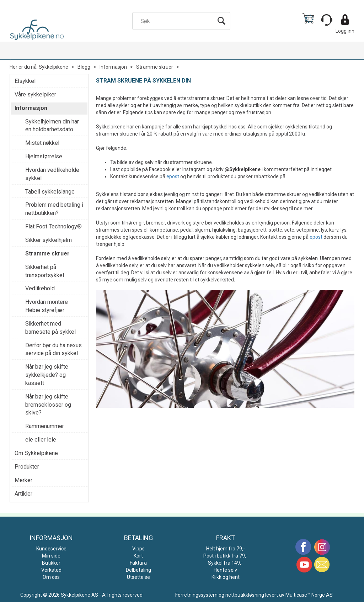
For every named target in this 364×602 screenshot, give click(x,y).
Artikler (23, 494)
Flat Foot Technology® (53, 226)
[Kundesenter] (327, 20)
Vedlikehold (40, 288)
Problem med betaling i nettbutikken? (54, 209)
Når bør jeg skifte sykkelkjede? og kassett (47, 375)
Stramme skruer (155, 67)
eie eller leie (41, 440)
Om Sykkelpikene (36, 453)
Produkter (27, 467)
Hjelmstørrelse (44, 156)
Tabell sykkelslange (50, 192)
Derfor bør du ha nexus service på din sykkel (53, 349)
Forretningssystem (196, 595)
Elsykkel (25, 81)
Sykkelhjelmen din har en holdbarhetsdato (52, 126)
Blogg (84, 67)
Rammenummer (45, 426)
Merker (23, 480)
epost (173, 176)
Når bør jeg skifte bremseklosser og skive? (48, 405)
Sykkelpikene (53, 67)
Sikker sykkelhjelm (49, 240)
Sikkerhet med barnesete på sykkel (50, 328)
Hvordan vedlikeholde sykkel (52, 174)
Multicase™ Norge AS (309, 595)
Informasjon (113, 67)
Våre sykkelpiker (35, 94)
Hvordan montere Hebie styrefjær (47, 306)
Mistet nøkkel (42, 143)
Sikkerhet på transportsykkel (45, 271)
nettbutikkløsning (245, 595)
